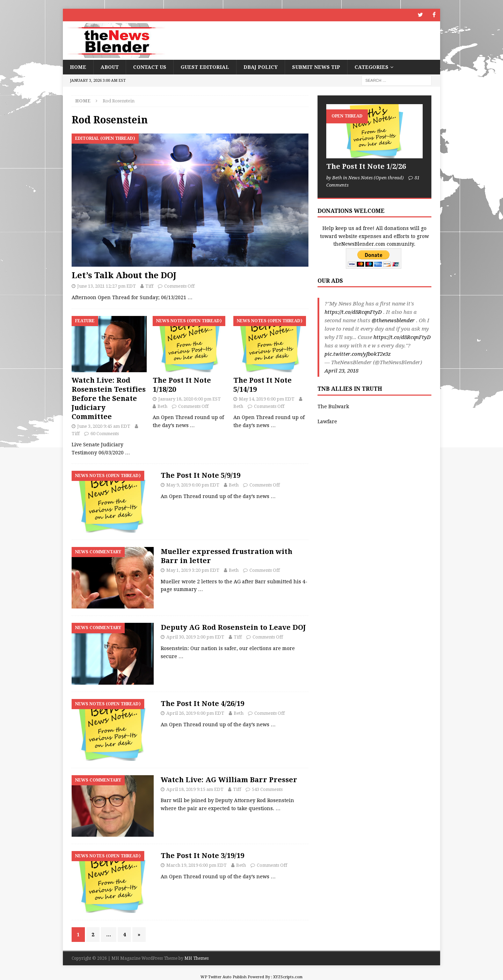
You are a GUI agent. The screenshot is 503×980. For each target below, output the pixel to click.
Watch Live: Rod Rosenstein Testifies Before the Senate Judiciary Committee (109, 398)
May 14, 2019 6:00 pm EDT (267, 399)
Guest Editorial (205, 67)
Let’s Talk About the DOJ (124, 275)
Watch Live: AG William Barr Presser (229, 779)
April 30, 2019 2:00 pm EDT (195, 637)
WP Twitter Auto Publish (224, 977)
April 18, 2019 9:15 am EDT (195, 789)
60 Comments (105, 433)
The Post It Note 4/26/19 (202, 703)
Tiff (149, 286)
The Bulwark (333, 406)
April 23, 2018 (341, 371)
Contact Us (150, 67)
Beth (162, 406)
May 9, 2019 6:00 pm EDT (193, 485)
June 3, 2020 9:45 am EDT (104, 426)
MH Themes (196, 958)
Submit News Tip (316, 67)
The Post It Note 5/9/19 (201, 475)
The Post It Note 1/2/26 (366, 166)
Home (78, 67)
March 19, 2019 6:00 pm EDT (196, 865)
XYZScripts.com (288, 977)
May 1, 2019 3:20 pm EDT (193, 570)
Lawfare (327, 421)
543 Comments (267, 789)
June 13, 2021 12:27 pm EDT (107, 286)
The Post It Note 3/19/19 (202, 856)
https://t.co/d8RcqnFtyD (353, 312)
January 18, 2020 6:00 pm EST (189, 399)
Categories (371, 67)
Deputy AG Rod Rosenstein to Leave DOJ (233, 627)
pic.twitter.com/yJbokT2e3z (358, 354)
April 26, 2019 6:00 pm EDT (195, 713)
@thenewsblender (393, 320)
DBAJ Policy (261, 67)
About (110, 67)
